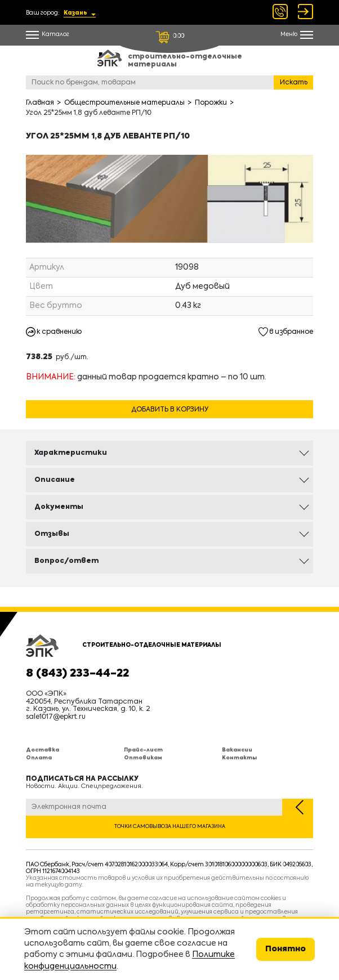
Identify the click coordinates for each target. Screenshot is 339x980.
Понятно (286, 949)
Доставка (43, 750)
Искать (294, 83)
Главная (40, 103)
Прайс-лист (143, 750)
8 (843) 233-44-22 (77, 674)
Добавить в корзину (170, 410)
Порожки (211, 103)
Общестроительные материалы (124, 103)
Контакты (239, 758)
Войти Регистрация (305, 12)
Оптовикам (143, 758)
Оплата (39, 758)
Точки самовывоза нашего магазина (170, 827)
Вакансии (237, 750)
